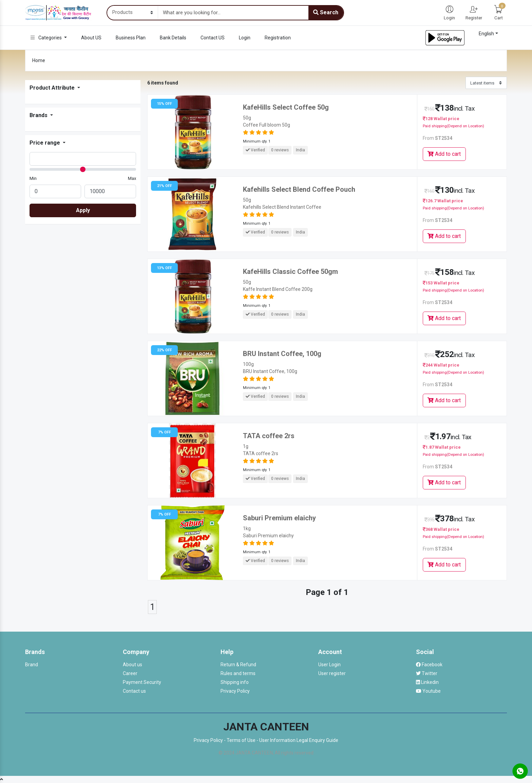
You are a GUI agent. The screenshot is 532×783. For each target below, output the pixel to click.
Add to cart (444, 154)
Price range (45, 143)
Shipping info (235, 682)
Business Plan (131, 38)
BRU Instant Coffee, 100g (282, 354)
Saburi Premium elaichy (279, 518)
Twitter (427, 673)
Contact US (213, 38)
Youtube (428, 691)
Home (39, 60)
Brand (32, 665)
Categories (47, 38)
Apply (83, 210)
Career (130, 673)
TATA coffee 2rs (269, 436)
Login (245, 38)
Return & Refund (238, 665)
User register (332, 673)
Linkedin (427, 682)
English (486, 34)
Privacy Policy (235, 691)
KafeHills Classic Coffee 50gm (290, 272)
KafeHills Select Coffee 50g (286, 107)
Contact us (134, 691)
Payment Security (142, 682)
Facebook (429, 665)
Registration (278, 38)
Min (33, 178)
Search (326, 12)
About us (132, 665)
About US (91, 38)
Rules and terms (238, 673)
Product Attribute (53, 88)
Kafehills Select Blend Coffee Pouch (299, 189)
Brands (39, 115)
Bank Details (173, 38)
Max (132, 178)
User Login (329, 665)
